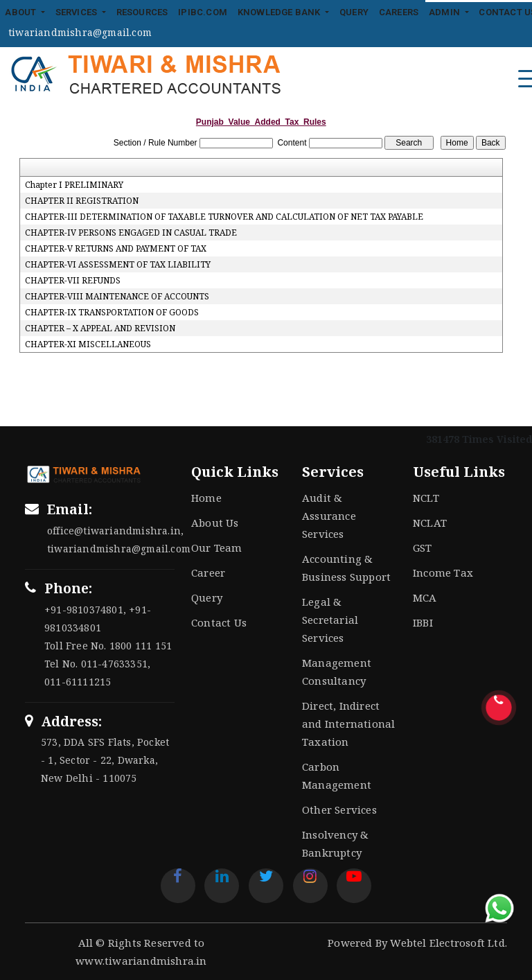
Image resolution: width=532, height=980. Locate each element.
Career (208, 572)
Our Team (217, 548)
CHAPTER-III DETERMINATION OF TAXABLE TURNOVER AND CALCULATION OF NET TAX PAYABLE (224, 217)
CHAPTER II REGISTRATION (82, 201)
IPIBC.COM (203, 12)
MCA (425, 597)
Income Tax (443, 572)
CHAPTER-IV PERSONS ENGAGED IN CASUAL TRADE (131, 233)
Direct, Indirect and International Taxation (348, 724)
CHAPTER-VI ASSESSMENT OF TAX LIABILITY (118, 265)
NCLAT (430, 523)
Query (354, 12)
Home (206, 498)
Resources (142, 12)
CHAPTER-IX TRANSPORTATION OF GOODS (112, 313)
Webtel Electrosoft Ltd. (449, 943)
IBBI (423, 622)
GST (423, 548)
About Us (215, 523)
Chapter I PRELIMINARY (74, 185)
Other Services (339, 810)
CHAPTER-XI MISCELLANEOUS (88, 344)
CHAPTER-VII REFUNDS (73, 281)
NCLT (426, 498)
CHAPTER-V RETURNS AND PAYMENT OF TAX (116, 249)
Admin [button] (445, 12)
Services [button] (78, 12)
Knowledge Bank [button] (280, 12)
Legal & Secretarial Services (330, 620)
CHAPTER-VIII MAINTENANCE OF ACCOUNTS (117, 297)
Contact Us (219, 622)
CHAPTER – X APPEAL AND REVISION (100, 329)
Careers (399, 12)
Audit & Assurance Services (329, 516)
